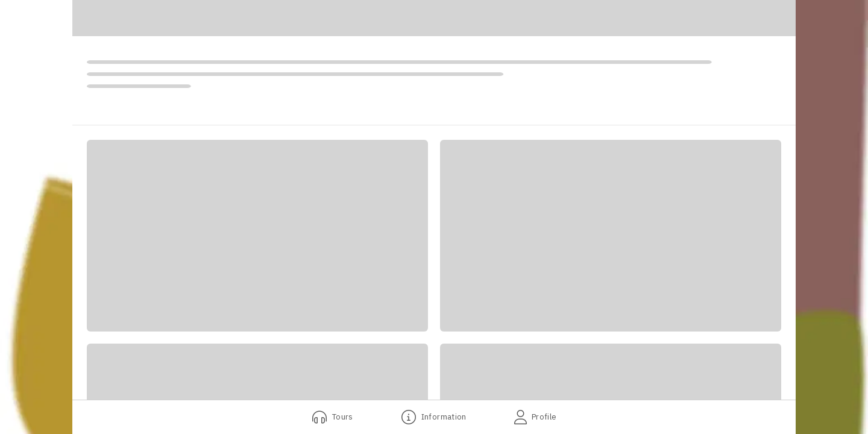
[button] (257, 236)
